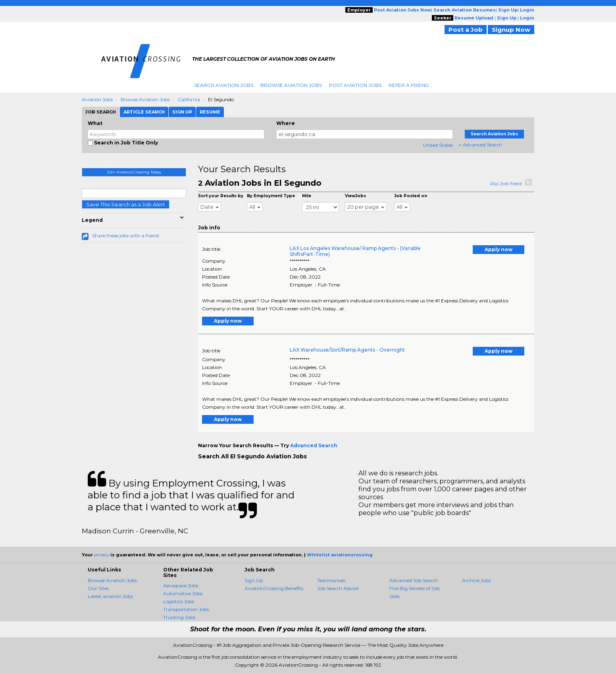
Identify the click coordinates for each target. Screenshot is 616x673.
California (189, 99)
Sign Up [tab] (182, 112)
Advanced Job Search (414, 580)
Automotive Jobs (183, 593)
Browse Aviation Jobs (291, 85)
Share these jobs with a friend (125, 236)
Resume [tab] (210, 112)
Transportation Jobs (186, 609)
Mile (307, 196)
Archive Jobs (476, 580)
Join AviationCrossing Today (134, 172)
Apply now (499, 249)
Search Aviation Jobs (224, 85)
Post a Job (466, 30)
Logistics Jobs (179, 601)
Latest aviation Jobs (110, 596)
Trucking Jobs (179, 617)
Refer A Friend (409, 85)
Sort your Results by (221, 196)
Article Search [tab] (144, 112)
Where (286, 123)
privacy (102, 555)
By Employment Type (271, 196)
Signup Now (511, 30)
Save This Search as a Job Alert (126, 204)
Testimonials (331, 580)
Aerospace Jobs (181, 586)
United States (438, 145)
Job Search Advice (338, 588)
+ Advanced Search (480, 145)
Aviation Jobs (97, 99)
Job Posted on (411, 196)
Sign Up (254, 580)
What (95, 123)
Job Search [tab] (101, 112)
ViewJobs (355, 196)
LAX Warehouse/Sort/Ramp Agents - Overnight (347, 350)
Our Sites (98, 588)
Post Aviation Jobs (355, 85)
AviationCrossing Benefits (274, 588)
